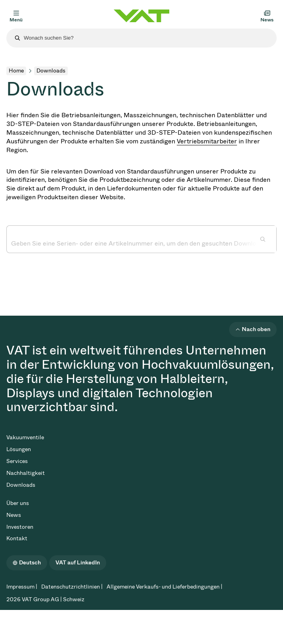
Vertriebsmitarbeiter (207, 141)
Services (17, 461)
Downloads (21, 485)
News (14, 515)
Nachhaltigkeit (26, 473)
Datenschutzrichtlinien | (72, 587)
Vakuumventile (25, 437)
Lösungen (19, 449)
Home (16, 71)
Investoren (20, 527)
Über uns (18, 503)
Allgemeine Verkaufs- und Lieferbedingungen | (164, 587)
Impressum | (22, 587)
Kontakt (17, 538)
